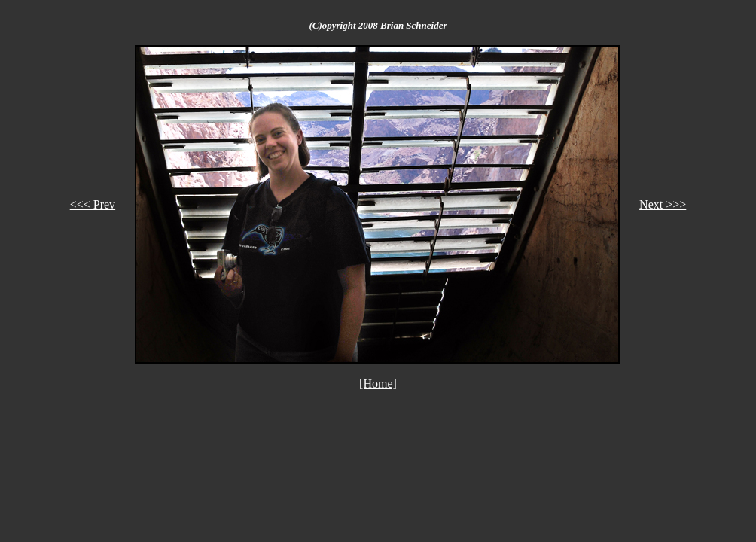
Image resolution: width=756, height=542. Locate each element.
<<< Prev (93, 204)
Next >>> (663, 204)
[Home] (378, 384)
